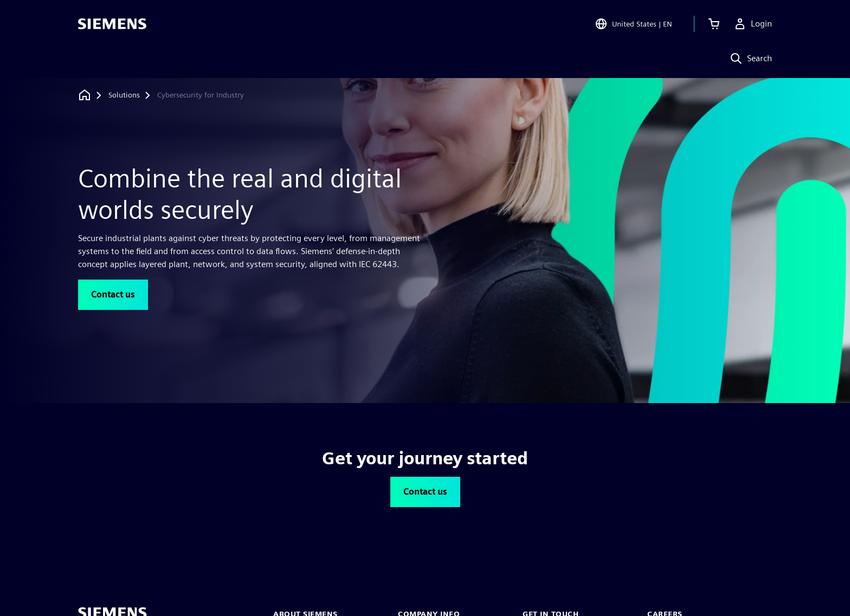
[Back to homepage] (85, 95)
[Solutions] (124, 95)
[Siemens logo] (112, 24)
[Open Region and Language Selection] (633, 24)
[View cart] (714, 24)
